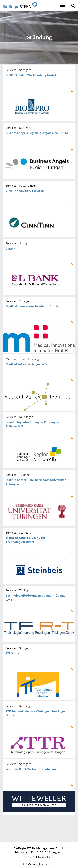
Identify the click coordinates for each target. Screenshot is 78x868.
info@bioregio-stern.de (38, 864)
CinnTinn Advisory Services (39, 209)
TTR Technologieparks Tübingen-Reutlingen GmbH (39, 730)
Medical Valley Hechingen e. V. (39, 383)
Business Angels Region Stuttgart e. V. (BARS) (39, 151)
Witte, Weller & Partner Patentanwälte (39, 787)
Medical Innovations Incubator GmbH (39, 325)
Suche (72, 6)
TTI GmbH (39, 672)
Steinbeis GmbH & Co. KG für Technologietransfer (39, 556)
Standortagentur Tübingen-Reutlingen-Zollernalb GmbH (39, 440)
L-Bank (39, 267)
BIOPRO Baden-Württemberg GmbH (39, 93)
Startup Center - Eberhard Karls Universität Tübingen (39, 498)
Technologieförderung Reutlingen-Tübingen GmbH (39, 614)
